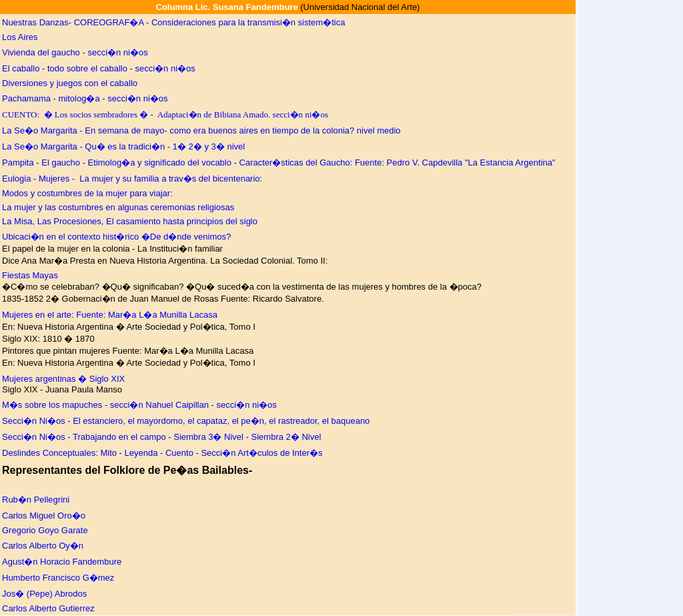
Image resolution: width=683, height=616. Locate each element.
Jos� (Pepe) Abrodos (44, 594)
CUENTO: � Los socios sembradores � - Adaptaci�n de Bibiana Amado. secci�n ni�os (165, 114)
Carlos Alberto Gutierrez (48, 608)
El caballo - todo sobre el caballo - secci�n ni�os (99, 68)
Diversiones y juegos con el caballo (70, 83)
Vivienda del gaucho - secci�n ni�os (75, 52)
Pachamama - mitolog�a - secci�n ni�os (85, 98)
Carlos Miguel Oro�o (44, 516)
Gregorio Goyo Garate (45, 530)
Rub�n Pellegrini (36, 500)
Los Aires (20, 37)
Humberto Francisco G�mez (58, 578)
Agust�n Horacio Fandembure (62, 562)
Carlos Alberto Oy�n (43, 546)
